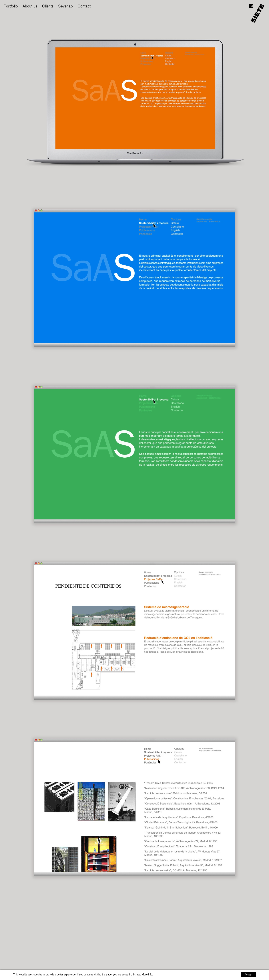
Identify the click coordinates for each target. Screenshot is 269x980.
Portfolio (11, 6)
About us (30, 6)
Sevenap (65, 6)
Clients (48, 6)
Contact (84, 6)
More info (147, 975)
